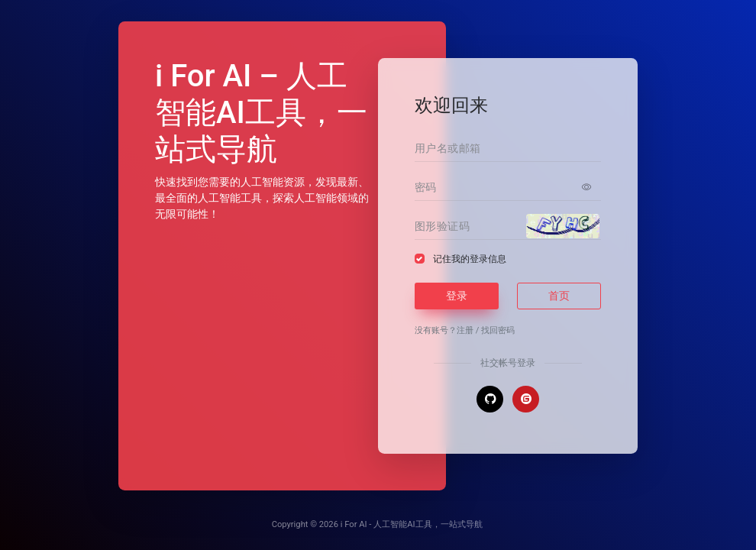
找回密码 (498, 330)
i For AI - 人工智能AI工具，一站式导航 (412, 524)
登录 (457, 296)
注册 (465, 330)
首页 (559, 296)
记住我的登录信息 (470, 259)
